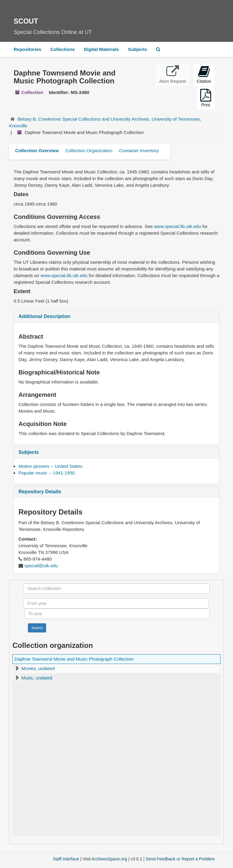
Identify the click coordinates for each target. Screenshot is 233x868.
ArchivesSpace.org (109, 859)
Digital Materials (101, 49)
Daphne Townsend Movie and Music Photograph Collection (74, 659)
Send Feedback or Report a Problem (180, 859)
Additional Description (44, 316)
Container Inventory (139, 151)
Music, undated (37, 678)
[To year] (117, 614)
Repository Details (40, 492)
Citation (204, 74)
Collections (63, 49)
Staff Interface (66, 859)
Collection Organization (89, 151)
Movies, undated (38, 668)
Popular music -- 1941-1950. (47, 473)
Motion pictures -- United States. (51, 466)
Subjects (138, 49)
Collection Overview (37, 151)
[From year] (116, 603)
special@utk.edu (41, 566)
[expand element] (17, 669)
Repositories (27, 49)
